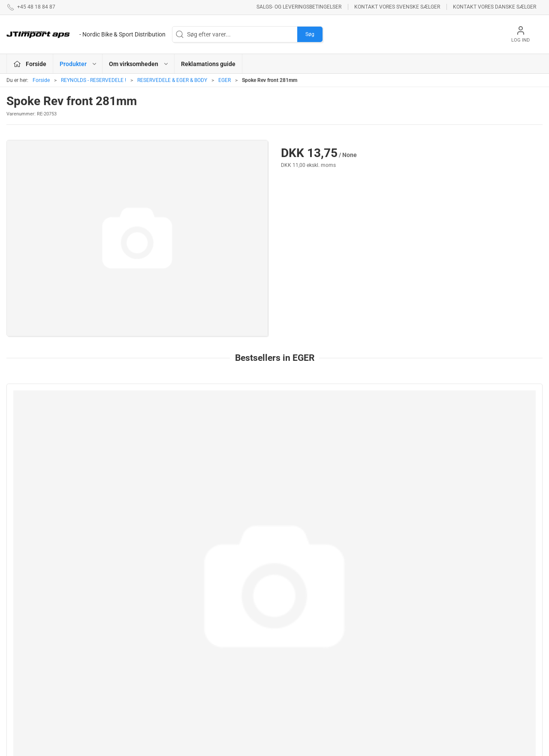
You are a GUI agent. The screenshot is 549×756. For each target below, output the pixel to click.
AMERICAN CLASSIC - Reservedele (308, 674)
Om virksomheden (398, 620)
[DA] (86, 34)
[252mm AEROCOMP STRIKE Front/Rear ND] (166, 423)
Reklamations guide (208, 64)
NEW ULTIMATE (300, 633)
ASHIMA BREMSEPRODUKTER (220, 625)
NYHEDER (204, 654)
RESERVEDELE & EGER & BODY (172, 80)
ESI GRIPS (293, 620)
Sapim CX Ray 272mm (43, 472)
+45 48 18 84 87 (28, 653)
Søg (310, 34)
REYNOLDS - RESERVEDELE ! (94, 80)
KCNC (199, 691)
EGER (225, 80)
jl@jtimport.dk (25, 662)
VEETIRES (204, 678)
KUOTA (200, 703)
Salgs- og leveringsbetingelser (299, 7)
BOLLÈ (288, 645)
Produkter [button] (78, 64)
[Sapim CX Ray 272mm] (57, 423)
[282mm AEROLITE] (492, 423)
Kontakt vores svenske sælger (397, 7)
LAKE (198, 642)
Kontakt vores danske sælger (495, 7)
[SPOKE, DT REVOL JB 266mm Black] (274, 423)
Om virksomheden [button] (139, 64)
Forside (41, 80)
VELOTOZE (294, 691)
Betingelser (389, 633)
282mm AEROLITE (473, 472)
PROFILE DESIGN (302, 657)
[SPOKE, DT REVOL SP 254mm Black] (383, 423)
